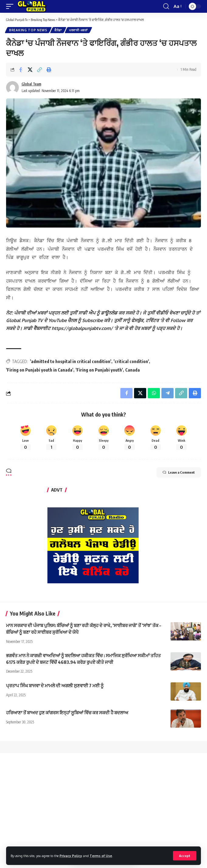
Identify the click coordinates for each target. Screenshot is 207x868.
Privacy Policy (71, 856)
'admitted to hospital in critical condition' (71, 357)
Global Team (31, 84)
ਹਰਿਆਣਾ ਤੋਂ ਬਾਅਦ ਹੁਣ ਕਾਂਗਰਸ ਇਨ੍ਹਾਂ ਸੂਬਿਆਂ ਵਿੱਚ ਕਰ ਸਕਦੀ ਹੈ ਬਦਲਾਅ (67, 708)
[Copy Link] (40, 70)
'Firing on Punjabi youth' (99, 366)
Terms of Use (101, 856)
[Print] (49, 70)
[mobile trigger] (11, 6)
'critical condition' (131, 357)
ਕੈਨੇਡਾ (58, 30)
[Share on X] (30, 70)
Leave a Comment (179, 468)
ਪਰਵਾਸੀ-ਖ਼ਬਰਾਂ (78, 30)
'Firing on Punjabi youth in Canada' (40, 366)
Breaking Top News (28, 30)
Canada (133, 366)
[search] (166, 6)
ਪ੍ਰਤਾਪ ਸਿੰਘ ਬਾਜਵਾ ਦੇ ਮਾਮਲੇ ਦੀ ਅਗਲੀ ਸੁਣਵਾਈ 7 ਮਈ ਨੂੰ (55, 681)
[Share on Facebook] (21, 70)
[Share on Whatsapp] (154, 389)
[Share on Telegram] (167, 389)
